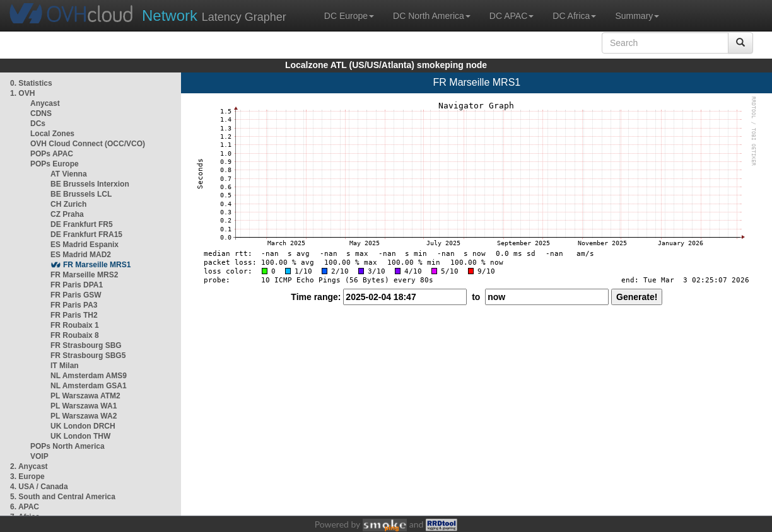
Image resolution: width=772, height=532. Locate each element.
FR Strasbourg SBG (86, 345)
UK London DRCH (83, 426)
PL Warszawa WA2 (84, 416)
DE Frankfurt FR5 (82, 224)
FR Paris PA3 (74, 305)
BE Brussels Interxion (90, 184)
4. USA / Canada (39, 487)
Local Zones (52, 134)
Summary (637, 16)
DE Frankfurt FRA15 (86, 234)
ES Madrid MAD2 (81, 255)
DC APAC (512, 16)
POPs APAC (52, 154)
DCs (38, 124)
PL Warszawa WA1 (84, 406)
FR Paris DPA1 (77, 285)
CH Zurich (68, 204)
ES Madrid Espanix (85, 245)
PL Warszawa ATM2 (85, 396)
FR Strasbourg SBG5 (88, 356)
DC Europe (349, 16)
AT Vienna (69, 174)
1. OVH (22, 93)
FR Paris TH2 (74, 315)
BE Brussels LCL (81, 194)
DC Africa (574, 16)
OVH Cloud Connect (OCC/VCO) (88, 144)
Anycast (45, 103)
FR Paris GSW (76, 295)
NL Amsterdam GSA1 (89, 386)
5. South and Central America (63, 497)
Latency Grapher (214, 15)
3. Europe (27, 477)
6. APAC (25, 507)
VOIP (39, 456)
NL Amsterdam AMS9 (89, 376)
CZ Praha (67, 214)
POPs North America (67, 446)
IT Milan (65, 366)
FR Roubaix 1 (75, 325)
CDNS (41, 113)
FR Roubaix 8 (75, 335)
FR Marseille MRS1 (97, 265)
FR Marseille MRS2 (84, 275)
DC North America (432, 16)
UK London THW (80, 436)
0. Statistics (31, 83)
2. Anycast (29, 466)
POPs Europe (55, 164)
